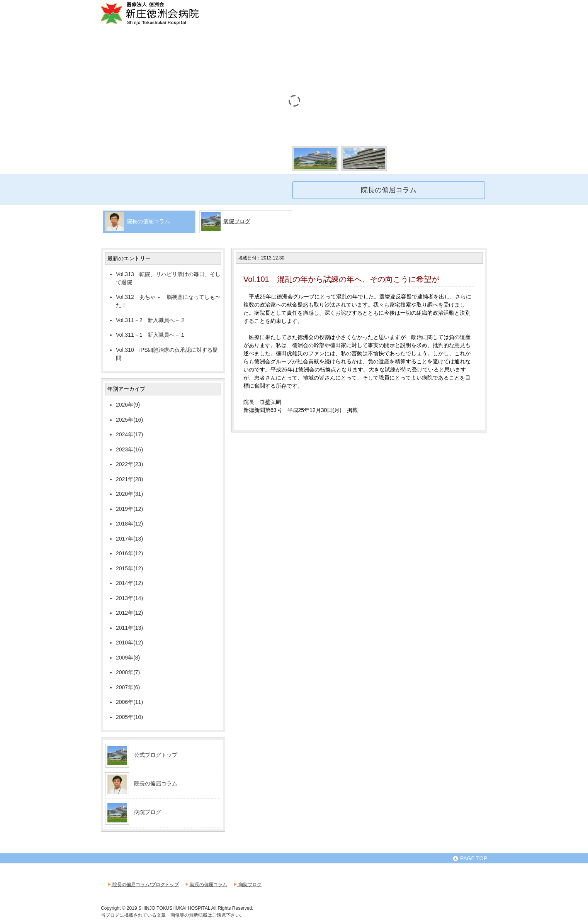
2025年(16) (129, 420)
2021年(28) (129, 479)
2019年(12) (129, 509)
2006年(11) (129, 702)
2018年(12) (129, 524)
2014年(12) (129, 583)
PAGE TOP (470, 858)
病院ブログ (237, 221)
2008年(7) (128, 672)
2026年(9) (128, 405)
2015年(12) (129, 568)
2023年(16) (129, 449)
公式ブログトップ (156, 755)
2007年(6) (128, 687)
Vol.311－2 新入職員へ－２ (151, 320)
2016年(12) (129, 553)
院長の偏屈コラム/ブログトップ (143, 885)
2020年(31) (129, 494)
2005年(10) (129, 717)
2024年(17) (129, 434)
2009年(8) (128, 658)
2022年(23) (129, 464)
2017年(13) (129, 539)
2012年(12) (129, 613)
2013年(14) (129, 598)
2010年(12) (129, 643)
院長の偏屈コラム (156, 783)
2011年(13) (129, 628)
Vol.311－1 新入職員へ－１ (151, 335)
